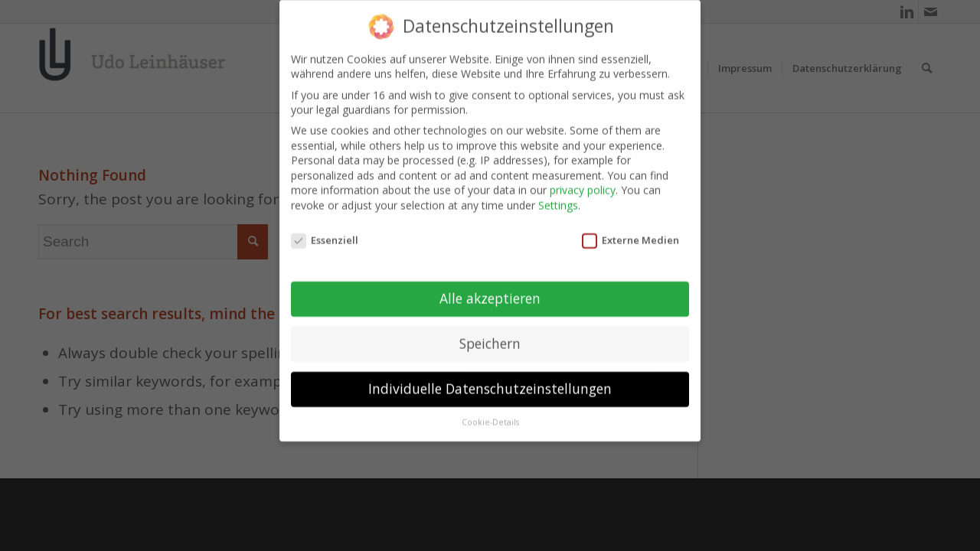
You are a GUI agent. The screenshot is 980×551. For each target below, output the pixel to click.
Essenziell (325, 236)
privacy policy (583, 186)
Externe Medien (630, 236)
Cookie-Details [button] (490, 418)
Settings (558, 201)
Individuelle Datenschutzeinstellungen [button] (490, 384)
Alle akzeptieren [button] (490, 294)
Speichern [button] (490, 339)
